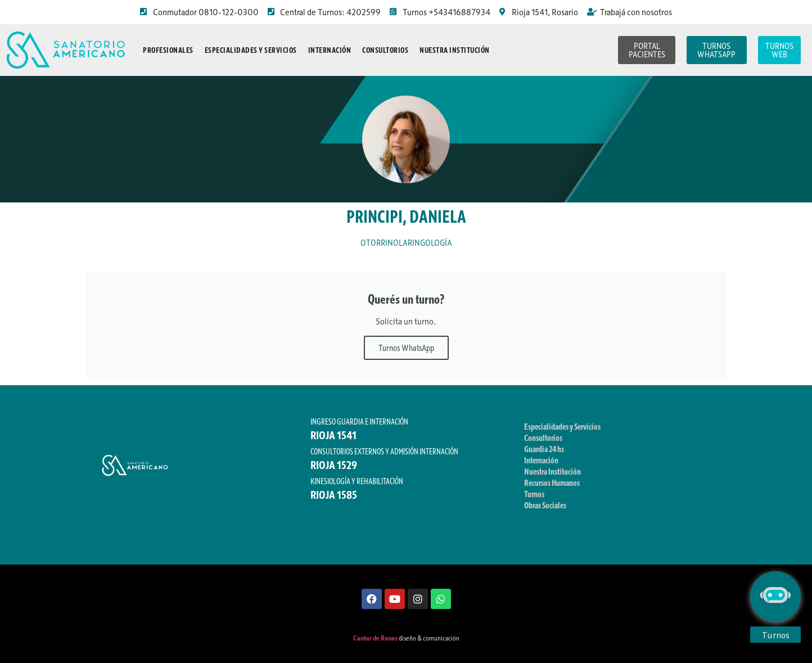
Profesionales (168, 50)
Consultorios (385, 50)
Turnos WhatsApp (406, 348)
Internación (330, 50)
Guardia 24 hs (544, 449)
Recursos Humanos (552, 482)
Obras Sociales (545, 505)
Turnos (534, 494)
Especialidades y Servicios (251, 50)
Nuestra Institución (455, 50)
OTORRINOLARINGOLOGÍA (406, 243)
